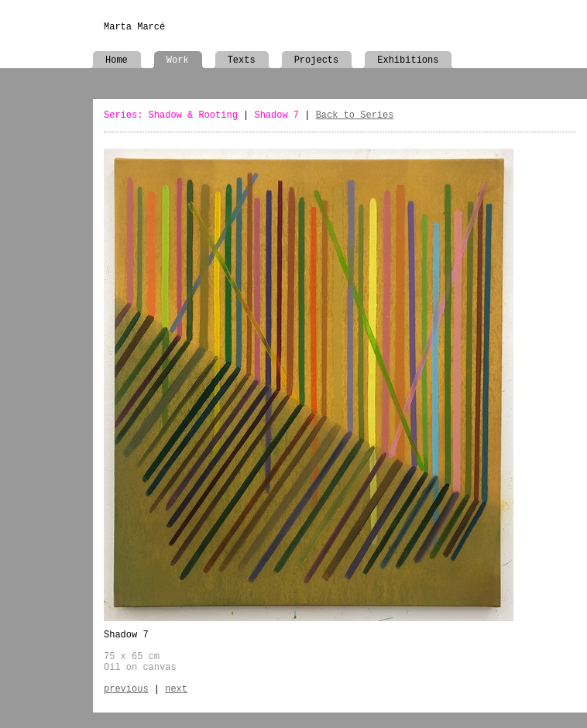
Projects (317, 60)
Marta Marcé (134, 27)
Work (178, 60)
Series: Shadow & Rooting (171, 115)
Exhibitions (408, 60)
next (176, 689)
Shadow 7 (276, 115)
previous (126, 689)
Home (117, 60)
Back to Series (355, 115)
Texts (242, 60)
